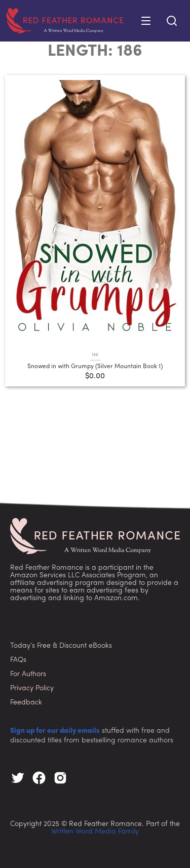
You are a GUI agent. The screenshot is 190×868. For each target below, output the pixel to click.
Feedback (26, 703)
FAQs (18, 660)
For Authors (28, 674)
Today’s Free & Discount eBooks (61, 646)
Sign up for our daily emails (55, 731)
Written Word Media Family (95, 832)
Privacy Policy (32, 688)
